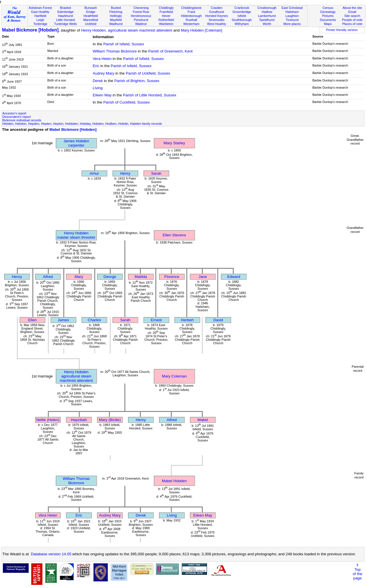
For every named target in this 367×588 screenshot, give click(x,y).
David (218, 320)
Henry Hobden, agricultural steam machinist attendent (127, 30)
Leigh (40, 20)
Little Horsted (66, 20)
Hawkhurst (65, 16)
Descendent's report (16, 117)
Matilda (141, 277)
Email (352, 12)
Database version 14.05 (51, 554)
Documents (328, 20)
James (63, 320)
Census (328, 8)
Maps (328, 24)
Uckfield (91, 24)
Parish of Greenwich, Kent (170, 51)
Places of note (352, 24)
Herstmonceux (141, 16)
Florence (172, 277)
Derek (98, 81)
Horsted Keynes (217, 16)
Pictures (328, 16)
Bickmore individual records (22, 120)
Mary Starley (174, 143)
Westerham (191, 24)
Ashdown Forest (40, 8)
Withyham (242, 24)
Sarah (156, 173)
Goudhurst (216, 12)
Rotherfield (166, 20)
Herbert (187, 320)
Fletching (116, 12)
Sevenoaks (217, 20)
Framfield (166, 12)
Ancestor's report (14, 113)
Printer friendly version (342, 30)
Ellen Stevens (174, 235)
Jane (203, 277)
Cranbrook (242, 8)
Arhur (94, 173)
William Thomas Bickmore (115, 51)
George (110, 277)
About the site (352, 8)
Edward (234, 277)
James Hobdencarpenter (76, 143)
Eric (96, 66)
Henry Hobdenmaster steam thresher (76, 235)
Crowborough (267, 8)
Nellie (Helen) (48, 420)
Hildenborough (191, 16)
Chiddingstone (191, 8)
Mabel (203, 420)
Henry (125, 173)
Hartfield (40, 16)
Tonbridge (40, 24)
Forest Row (141, 12)
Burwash (91, 8)
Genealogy (328, 12)
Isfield (242, 16)
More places (292, 24)
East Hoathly (40, 12)
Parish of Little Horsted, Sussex (150, 95)
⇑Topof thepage (357, 572)
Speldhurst (267, 20)
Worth (267, 24)
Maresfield (91, 20)
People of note (352, 20)
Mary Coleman (174, 376)
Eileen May (102, 95)
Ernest (156, 320)
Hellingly (116, 16)
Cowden (217, 8)
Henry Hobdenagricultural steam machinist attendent (76, 376)
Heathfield (91, 16)
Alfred (48, 277)
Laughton (292, 16)
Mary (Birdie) (110, 420)
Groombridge (242, 12)
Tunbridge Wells (66, 24)
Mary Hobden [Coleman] (201, 30)
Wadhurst (116, 24)
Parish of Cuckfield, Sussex (126, 102)
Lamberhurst (267, 16)
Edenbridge (66, 12)
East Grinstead (292, 8)
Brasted (65, 8)
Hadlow (267, 12)
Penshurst (141, 20)
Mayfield (116, 20)
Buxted (116, 8)
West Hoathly (216, 24)
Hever (166, 16)
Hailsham (292, 12)
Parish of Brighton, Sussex (137, 81)
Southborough (242, 20)
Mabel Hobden (174, 481)
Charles (94, 320)
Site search (352, 16)
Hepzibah (79, 420)
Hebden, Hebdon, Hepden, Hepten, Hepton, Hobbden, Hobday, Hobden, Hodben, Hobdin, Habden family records (82, 124)
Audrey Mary (104, 73)
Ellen (32, 320)
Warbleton (166, 24)
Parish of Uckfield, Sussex (148, 73)
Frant (192, 12)
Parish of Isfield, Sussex (124, 44)
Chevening (141, 8)
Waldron (141, 24)
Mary (79, 277)
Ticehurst (292, 20)
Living (98, 88)
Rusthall (191, 20)
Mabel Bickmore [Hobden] (30, 30)
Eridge (91, 12)
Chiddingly (166, 8)
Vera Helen (102, 59)
